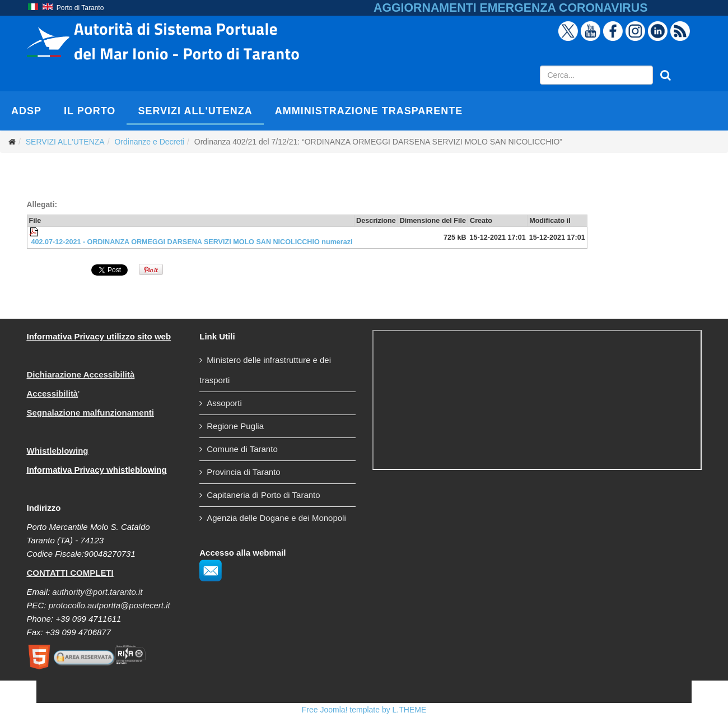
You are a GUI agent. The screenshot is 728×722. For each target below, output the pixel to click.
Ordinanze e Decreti (149, 142)
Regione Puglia (235, 426)
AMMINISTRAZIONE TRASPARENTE (369, 111)
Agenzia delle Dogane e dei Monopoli (276, 518)
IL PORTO (90, 111)
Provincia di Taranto (243, 472)
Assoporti (224, 403)
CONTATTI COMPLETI (70, 573)
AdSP (26, 111)
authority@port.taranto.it (97, 592)
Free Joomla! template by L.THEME (364, 710)
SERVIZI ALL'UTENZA (195, 111)
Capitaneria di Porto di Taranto (263, 495)
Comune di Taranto (242, 449)
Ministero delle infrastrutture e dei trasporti (265, 370)
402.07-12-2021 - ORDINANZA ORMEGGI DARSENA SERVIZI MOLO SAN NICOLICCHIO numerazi (192, 242)
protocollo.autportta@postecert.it (109, 605)
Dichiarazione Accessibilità (81, 374)
